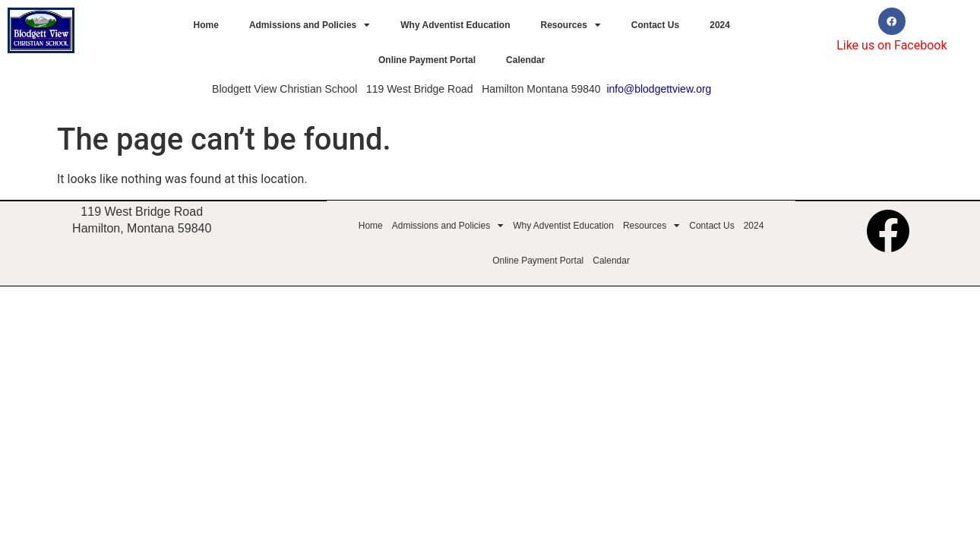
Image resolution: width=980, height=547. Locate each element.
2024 (720, 25)
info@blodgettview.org (659, 89)
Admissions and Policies (310, 25)
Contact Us (655, 25)
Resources (570, 25)
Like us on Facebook (891, 45)
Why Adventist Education (455, 25)
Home (206, 25)
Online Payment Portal (427, 60)
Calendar (525, 60)
